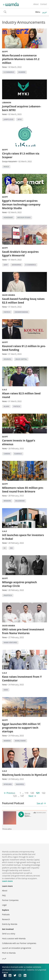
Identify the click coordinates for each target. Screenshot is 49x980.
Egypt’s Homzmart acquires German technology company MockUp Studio (21, 204)
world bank (20, 741)
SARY (6, 265)
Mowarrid (16, 265)
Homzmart (8, 218)
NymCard (8, 784)
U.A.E (4, 390)
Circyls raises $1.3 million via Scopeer (21, 155)
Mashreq (20, 784)
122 (43, 793)
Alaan (6, 406)
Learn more (7, 881)
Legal (4, 905)
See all (40, 803)
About (36, 4)
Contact (44, 4)
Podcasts (6, 914)
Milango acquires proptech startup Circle (19, 584)
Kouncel (7, 359)
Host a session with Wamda (14, 938)
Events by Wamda (10, 924)
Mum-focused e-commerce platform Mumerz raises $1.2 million (21, 59)
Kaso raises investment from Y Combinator (22, 679)
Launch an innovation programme (17, 948)
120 (32, 793)
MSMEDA (7, 741)
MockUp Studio (24, 218)
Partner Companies (10, 900)
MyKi (20, 119)
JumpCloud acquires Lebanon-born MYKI (22, 108)
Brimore (7, 501)
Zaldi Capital (21, 359)
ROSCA (6, 167)
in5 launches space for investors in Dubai (23, 537)
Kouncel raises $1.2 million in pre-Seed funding (24, 348)
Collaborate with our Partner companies (19, 943)
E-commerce (9, 72)
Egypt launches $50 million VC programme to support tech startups (21, 728)
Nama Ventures (10, 642)
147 (22, 796)
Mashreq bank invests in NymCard (24, 775)
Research (6, 919)
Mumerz (22, 72)
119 (26, 793)
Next (31, 796)
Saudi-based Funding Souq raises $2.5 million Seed (23, 301)
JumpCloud (8, 119)
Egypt (5, 52)
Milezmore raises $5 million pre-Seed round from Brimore (23, 490)
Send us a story (9, 934)
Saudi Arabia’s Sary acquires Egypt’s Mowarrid (20, 254)
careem (7, 454)
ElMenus (18, 454)
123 (15, 796)
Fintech (7, 312)
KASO (6, 690)
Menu (38, 12)
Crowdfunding (21, 312)
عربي (45, 12)
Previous (11, 793)
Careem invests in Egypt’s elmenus (19, 442)
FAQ (4, 895)
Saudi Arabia (9, 295)
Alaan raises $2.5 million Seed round (21, 395)
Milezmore (20, 501)
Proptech (8, 595)
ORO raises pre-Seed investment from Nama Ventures (23, 631)
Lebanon (7, 103)
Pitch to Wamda (9, 953)
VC (5, 548)
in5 (11, 548)
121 (38, 793)
